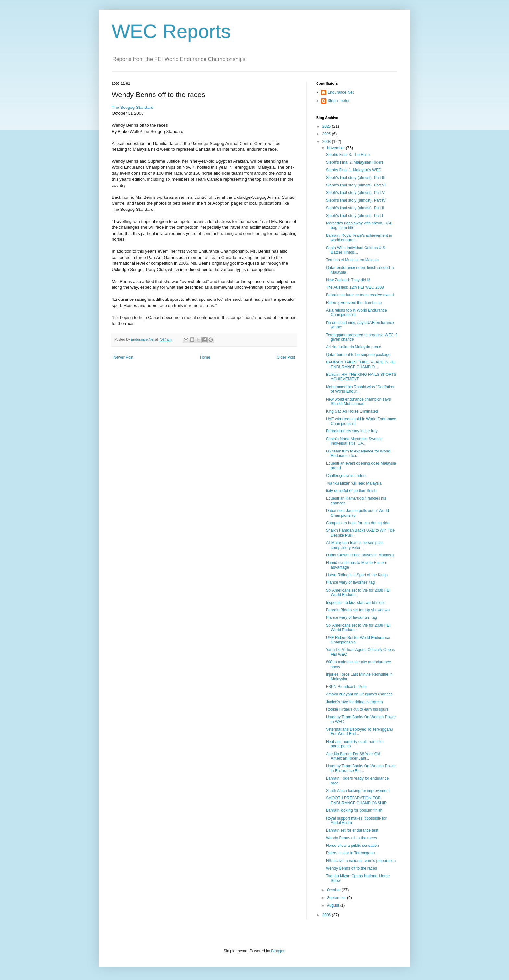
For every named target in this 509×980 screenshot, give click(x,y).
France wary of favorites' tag (350, 582)
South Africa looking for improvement (358, 791)
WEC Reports (171, 31)
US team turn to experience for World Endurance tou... (358, 453)
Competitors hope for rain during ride (358, 523)
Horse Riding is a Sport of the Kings (357, 575)
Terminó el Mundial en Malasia (352, 260)
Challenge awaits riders (346, 476)
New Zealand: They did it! (348, 280)
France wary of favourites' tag (351, 617)
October (334, 890)
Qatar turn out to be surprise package (358, 355)
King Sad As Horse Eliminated (352, 411)
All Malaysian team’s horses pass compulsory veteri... (355, 545)
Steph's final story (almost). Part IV (356, 200)
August (334, 905)
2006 (327, 915)
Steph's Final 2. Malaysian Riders (355, 162)
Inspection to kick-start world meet (355, 603)
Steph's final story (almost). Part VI (356, 185)
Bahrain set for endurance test (352, 830)
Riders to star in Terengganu (350, 853)
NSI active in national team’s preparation (361, 861)
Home (205, 357)
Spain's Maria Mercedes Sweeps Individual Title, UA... (354, 441)
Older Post (286, 357)
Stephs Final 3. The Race (348, 155)
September (337, 898)
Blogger (278, 951)
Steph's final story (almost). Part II (355, 208)
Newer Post (123, 357)
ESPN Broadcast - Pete (346, 687)
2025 (327, 134)
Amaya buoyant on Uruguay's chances (359, 694)
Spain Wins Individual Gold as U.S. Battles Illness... (356, 250)
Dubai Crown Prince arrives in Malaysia (360, 555)
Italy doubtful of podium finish (351, 491)
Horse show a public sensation (352, 846)
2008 (327, 142)
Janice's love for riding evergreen (354, 702)
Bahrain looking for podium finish (354, 810)
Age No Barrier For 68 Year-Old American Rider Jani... (353, 756)
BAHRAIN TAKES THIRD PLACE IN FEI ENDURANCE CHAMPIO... (361, 364)
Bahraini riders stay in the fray (352, 431)
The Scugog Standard (132, 107)
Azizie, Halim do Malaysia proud (354, 347)
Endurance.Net (341, 92)
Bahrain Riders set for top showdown (358, 610)
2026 (327, 126)
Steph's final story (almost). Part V (355, 193)
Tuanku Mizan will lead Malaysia (354, 483)
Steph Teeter (339, 101)
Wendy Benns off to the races (351, 838)
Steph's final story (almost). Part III (356, 178)
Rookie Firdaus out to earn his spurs (357, 709)
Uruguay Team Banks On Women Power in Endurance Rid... (361, 768)
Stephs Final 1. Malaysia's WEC (354, 170)
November (336, 148)
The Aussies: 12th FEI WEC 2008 (355, 287)
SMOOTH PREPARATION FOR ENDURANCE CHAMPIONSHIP (356, 800)
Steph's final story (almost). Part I (354, 216)
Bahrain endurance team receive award (360, 295)
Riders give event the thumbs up (354, 303)
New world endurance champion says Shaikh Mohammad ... (358, 401)
